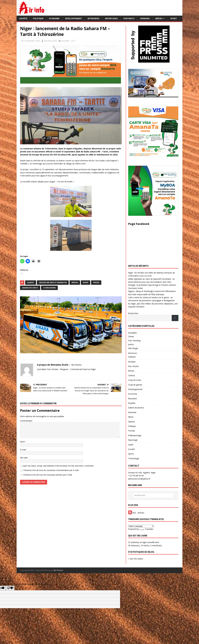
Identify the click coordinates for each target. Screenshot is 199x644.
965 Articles (76, 365)
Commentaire (26, 421)
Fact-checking (134, 341)
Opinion (132, 422)
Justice (131, 344)
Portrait (131, 431)
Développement (74, 18)
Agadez (31, 283)
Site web (24, 458)
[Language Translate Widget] (141, 526)
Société (23, 18)
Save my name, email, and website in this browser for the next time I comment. (58, 466)
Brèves (159, 18)
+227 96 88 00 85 (136, 476)
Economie (54, 18)
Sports (131, 454)
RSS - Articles (136, 513)
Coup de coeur (135, 380)
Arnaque (132, 362)
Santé (131, 445)
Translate (146, 529)
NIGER (86, 283)
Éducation (133, 399)
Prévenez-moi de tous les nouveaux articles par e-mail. (48, 475)
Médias (75, 283)
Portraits (129, 18)
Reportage (133, 440)
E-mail (23, 450)
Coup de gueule (135, 385)
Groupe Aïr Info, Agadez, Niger (142, 473)
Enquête (132, 403)
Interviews (93, 18)
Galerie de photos (136, 408)
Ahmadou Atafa (50, 41)
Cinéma (131, 375)
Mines (131, 417)
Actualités (66, 41)
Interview (132, 412)
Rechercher (133, 313)
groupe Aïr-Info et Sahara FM (53, 283)
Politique (38, 18)
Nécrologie (133, 348)
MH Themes (58, 570)
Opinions (145, 18)
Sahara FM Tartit (30, 288)
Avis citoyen (133, 366)
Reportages (111, 18)
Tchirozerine (49, 288)
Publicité (132, 357)
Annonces (133, 353)
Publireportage (135, 435)
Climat (131, 337)
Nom (22, 442)
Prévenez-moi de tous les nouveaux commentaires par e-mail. (51, 470)
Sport (174, 18)
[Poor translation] (10, 588)
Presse (96, 283)
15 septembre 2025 (32, 41)
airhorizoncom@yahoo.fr (139, 479)
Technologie (134, 458)
